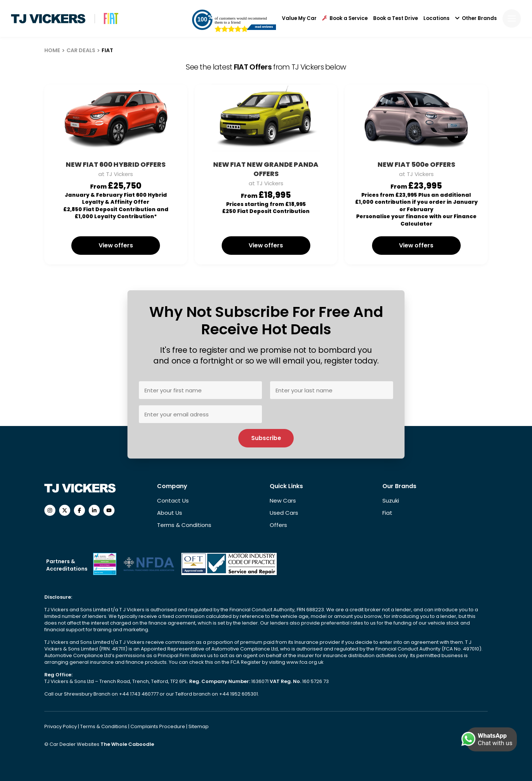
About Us (170, 513)
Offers (278, 525)
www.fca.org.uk (305, 662)
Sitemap (199, 726)
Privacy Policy (61, 726)
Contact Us (173, 501)
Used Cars (284, 513)
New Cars (283, 501)
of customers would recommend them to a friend (241, 20)
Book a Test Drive (395, 18)
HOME (52, 50)
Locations (436, 18)
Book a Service (345, 18)
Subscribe (266, 438)
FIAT (107, 50)
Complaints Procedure (158, 726)
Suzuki (391, 501)
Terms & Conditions (184, 525)
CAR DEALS (81, 50)
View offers (116, 245)
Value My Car (299, 18)
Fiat (387, 513)
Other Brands (476, 18)
